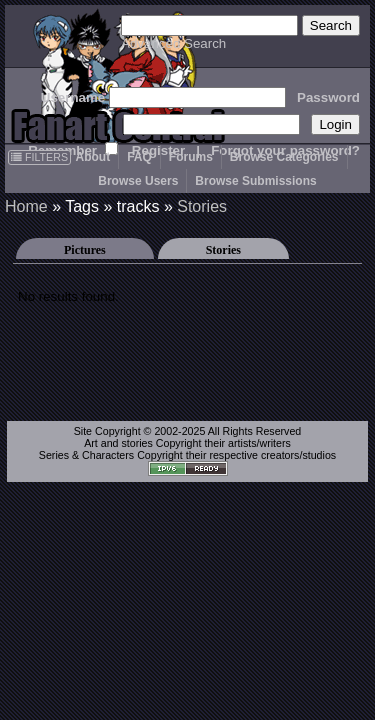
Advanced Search (173, 43)
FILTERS (39, 157)
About (92, 157)
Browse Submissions (255, 181)
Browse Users (138, 181)
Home (26, 206)
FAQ (139, 157)
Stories (202, 206)
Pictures (85, 250)
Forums (191, 157)
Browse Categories (284, 157)
